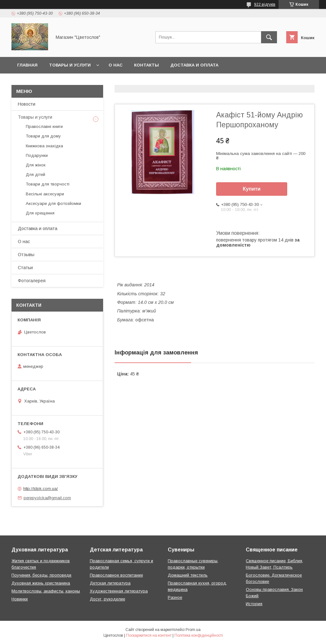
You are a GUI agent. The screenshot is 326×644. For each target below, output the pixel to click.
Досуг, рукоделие (107, 599)
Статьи (25, 268)
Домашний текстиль (188, 575)
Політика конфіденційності (199, 635)
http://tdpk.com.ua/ (41, 489)
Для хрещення (40, 213)
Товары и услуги (70, 65)
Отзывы (26, 255)
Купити (252, 189)
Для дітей (35, 175)
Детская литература (110, 583)
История (254, 604)
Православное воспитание (116, 575)
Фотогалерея (32, 281)
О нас (116, 65)
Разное (175, 597)
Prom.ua (193, 630)
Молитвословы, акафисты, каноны (46, 591)
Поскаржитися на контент (149, 635)
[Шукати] (269, 37)
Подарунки (37, 155)
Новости (27, 104)
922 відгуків (265, 4)
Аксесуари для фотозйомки (53, 203)
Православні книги (44, 126)
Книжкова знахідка (44, 146)
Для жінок (36, 165)
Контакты (146, 65)
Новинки (20, 599)
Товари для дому (43, 136)
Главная (27, 65)
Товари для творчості (48, 184)
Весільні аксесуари (45, 194)
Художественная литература (119, 591)
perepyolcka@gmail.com (47, 498)
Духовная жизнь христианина (41, 583)
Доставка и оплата (194, 65)
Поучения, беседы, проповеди (41, 575)
